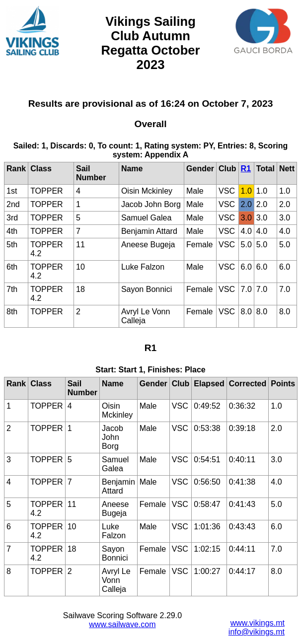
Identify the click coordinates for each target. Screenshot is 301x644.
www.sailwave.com (122, 624)
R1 (246, 169)
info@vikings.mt (257, 632)
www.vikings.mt (258, 623)
